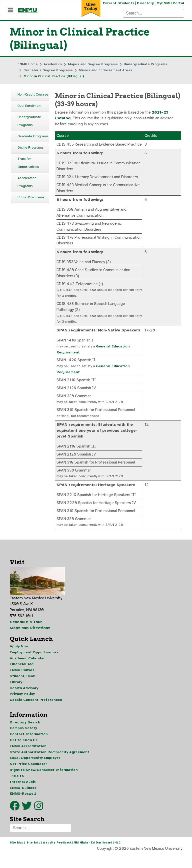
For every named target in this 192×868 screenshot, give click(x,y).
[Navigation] (10, 10)
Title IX (17, 789)
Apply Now (19, 659)
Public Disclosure (31, 197)
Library (16, 695)
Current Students (118, 3)
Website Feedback (57, 856)
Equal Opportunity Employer (35, 771)
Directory (145, 3)
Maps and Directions (30, 640)
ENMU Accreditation (28, 759)
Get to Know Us (24, 753)
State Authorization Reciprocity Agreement (49, 765)
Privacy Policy (22, 707)
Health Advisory (24, 701)
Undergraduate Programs (29, 121)
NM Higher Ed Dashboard (93, 856)
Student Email (23, 689)
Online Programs (30, 148)
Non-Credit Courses (33, 95)
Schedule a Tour (26, 634)
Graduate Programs (33, 136)
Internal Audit (23, 795)
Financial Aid (22, 677)
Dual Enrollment (29, 106)
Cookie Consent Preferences (36, 713)
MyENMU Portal (170, 3)
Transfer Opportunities (28, 163)
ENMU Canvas (22, 683)
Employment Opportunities (34, 665)
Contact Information (29, 747)
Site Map (17, 856)
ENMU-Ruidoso (23, 801)
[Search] (153, 13)
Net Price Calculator (28, 777)
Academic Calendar (27, 671)
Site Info (33, 856)
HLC (118, 856)
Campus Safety (23, 741)
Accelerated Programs (27, 182)
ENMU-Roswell (23, 807)
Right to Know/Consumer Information (44, 783)
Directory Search (25, 735)
